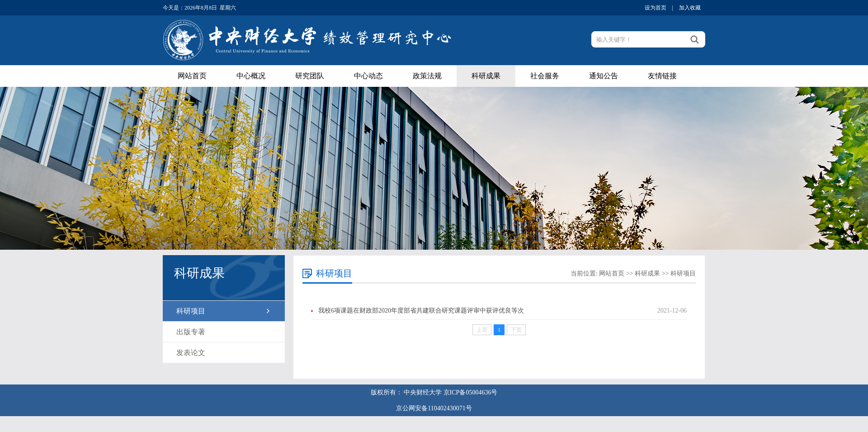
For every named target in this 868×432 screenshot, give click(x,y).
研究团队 (310, 76)
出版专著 (191, 332)
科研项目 (191, 311)
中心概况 (251, 76)
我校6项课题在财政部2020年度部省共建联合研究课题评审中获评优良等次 (421, 311)
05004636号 (481, 392)
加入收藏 (690, 8)
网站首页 (192, 76)
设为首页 (656, 8)
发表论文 (191, 353)
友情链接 (662, 76)
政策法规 (427, 76)
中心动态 (368, 76)
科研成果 (486, 76)
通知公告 (604, 76)
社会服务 (545, 76)
